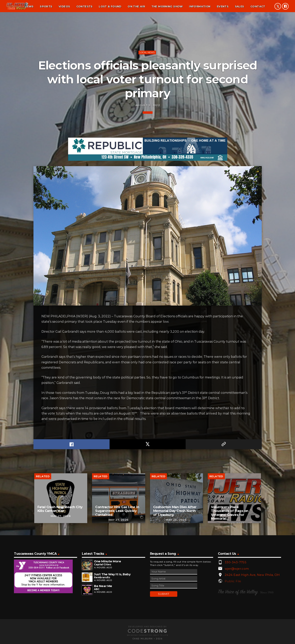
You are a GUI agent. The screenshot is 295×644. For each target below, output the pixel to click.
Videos (64, 6)
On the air (136, 6)
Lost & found (110, 6)
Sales (240, 6)
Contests (84, 6)
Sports (46, 6)
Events (223, 6)
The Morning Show (167, 6)
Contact (258, 6)
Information (200, 6)
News (29, 6)
